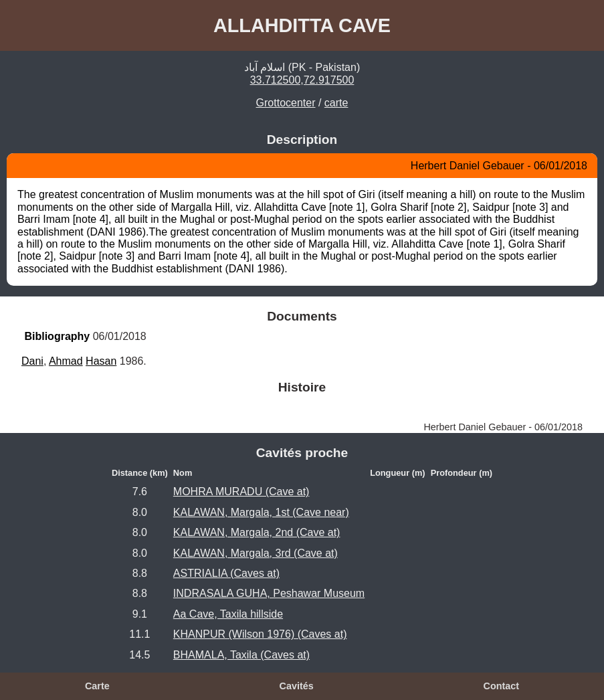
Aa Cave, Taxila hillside (228, 614)
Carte (97, 686)
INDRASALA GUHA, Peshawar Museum (269, 593)
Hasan (101, 361)
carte (336, 103)
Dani (32, 361)
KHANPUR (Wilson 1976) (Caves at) (260, 634)
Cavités (296, 686)
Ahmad (66, 361)
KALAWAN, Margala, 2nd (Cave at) (257, 532)
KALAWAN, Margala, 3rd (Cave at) (256, 553)
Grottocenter (286, 103)
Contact (501, 686)
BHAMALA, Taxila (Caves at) (241, 655)
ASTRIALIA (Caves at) (226, 573)
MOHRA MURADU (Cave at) (241, 492)
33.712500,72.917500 (302, 80)
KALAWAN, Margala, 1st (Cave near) (261, 512)
